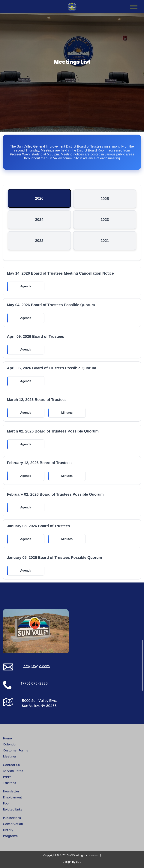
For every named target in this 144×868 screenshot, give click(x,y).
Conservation (13, 824)
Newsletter (11, 792)
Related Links (13, 810)
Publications (12, 818)
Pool (6, 804)
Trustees (9, 783)
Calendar (10, 745)
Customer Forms (15, 751)
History (8, 830)
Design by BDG (72, 862)
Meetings (10, 757)
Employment (13, 798)
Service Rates (13, 771)
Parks (7, 777)
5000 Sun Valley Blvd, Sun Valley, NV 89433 (39, 704)
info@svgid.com (36, 666)
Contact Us (11, 765)
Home (7, 739)
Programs (10, 836)
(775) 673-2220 (34, 684)
